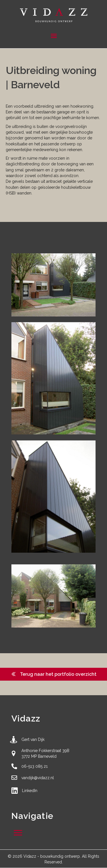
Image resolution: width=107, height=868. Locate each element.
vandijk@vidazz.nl (38, 778)
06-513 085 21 (35, 766)
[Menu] (54, 36)
